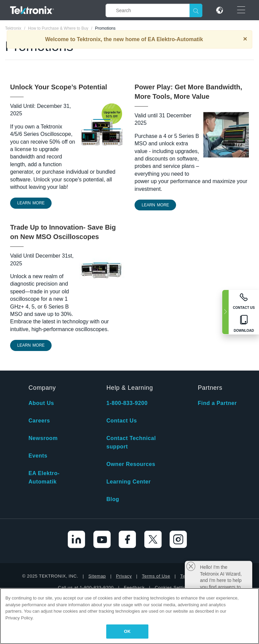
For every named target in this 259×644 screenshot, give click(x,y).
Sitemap (97, 576)
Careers (39, 421)
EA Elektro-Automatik (44, 477)
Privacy (124, 576)
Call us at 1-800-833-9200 (86, 588)
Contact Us (121, 421)
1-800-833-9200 (127, 403)
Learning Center (128, 482)
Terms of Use (156, 576)
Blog (113, 499)
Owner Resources (131, 464)
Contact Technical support (131, 442)
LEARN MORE (31, 203)
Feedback (134, 588)
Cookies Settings (173, 588)
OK (127, 631)
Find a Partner (217, 403)
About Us (41, 403)
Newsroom (43, 438)
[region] (129, 616)
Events (38, 456)
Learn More (31, 345)
